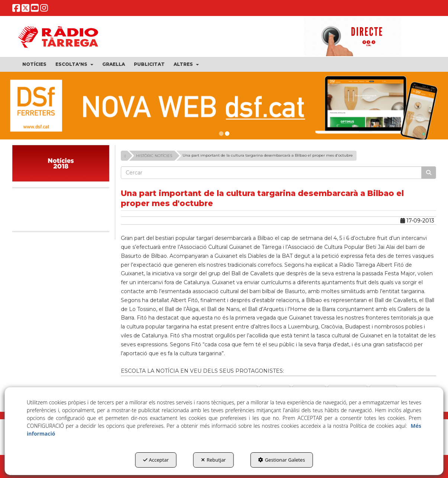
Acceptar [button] (156, 460)
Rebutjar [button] (214, 460)
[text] (271, 173)
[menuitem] (34, 64)
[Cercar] (429, 173)
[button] (16, 9)
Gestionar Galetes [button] (281, 460)
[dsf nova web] (224, 106)
